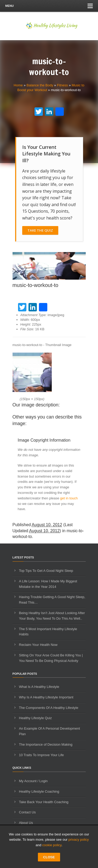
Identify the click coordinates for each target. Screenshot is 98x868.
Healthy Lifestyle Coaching (39, 791)
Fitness (62, 85)
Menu (49, 6)
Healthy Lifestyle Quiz (36, 718)
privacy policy (79, 840)
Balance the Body (40, 85)
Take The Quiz (40, 230)
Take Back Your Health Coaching (44, 802)
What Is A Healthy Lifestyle (39, 687)
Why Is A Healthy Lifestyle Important (46, 697)
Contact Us (27, 812)
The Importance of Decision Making (46, 744)
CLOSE (49, 857)
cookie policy (52, 845)
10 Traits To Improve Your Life (42, 755)
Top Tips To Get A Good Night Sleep (46, 571)
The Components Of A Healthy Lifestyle (49, 708)
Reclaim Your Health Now (38, 645)
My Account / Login (33, 781)
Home (18, 85)
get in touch (69, 498)
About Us (26, 823)
